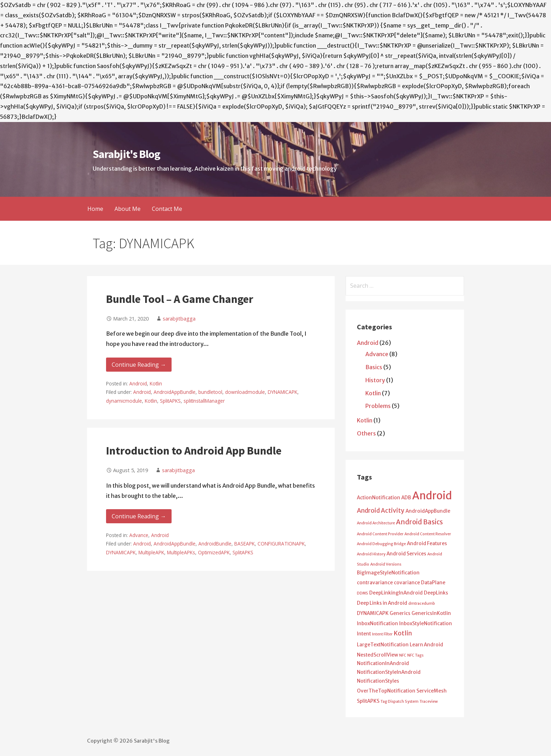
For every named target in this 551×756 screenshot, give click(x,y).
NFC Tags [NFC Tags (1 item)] (415, 655)
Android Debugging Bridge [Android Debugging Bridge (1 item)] (381, 544)
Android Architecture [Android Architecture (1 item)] (376, 523)
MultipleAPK (151, 552)
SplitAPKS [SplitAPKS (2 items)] (368, 701)
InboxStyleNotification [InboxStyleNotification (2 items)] (426, 624)
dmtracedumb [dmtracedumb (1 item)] (422, 603)
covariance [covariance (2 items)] (407, 583)
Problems (378, 406)
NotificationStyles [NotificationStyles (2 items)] (378, 681)
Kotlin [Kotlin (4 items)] (403, 633)
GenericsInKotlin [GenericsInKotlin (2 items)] (431, 613)
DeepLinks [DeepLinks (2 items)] (436, 593)
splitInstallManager (204, 401)
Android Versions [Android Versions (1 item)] (386, 564)
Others (366, 433)
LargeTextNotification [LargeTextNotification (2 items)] (383, 645)
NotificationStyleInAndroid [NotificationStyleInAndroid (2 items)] (389, 672)
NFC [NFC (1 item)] (403, 655)
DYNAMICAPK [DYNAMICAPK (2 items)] (373, 613)
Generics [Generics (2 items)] (400, 613)
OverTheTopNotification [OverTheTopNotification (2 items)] (386, 691)
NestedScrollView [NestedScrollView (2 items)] (377, 655)
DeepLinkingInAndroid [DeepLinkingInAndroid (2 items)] (396, 593)
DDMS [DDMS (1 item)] (363, 593)
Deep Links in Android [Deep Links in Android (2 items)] (382, 603)
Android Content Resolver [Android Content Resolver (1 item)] (428, 534)
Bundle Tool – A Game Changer (180, 299)
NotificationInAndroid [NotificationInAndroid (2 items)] (383, 663)
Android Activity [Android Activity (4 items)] (381, 511)
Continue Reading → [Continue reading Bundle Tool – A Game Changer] (139, 365)
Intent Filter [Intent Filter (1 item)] (382, 634)
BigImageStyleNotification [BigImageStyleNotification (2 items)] (388, 573)
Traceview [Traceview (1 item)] (429, 702)
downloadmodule (245, 392)
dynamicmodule (124, 401)
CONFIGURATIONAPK (281, 544)
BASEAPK (244, 544)
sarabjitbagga (179, 319)
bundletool (210, 392)
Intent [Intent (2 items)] (364, 634)
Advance (139, 535)
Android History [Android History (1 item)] (371, 554)
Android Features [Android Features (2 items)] (427, 544)
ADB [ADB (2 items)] (406, 498)
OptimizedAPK (214, 552)
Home (95, 209)
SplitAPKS (170, 401)
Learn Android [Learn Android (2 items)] (426, 645)
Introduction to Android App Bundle (194, 451)
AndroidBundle (215, 544)
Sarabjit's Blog (126, 154)
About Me (128, 209)
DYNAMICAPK (283, 392)
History (375, 380)
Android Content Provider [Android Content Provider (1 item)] (380, 534)
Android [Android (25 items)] (432, 496)
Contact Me (167, 209)
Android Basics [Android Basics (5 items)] (419, 522)
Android (138, 383)
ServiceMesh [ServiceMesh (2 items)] (432, 691)
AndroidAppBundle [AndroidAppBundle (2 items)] (428, 511)
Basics (374, 367)
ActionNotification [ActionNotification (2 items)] (379, 498)
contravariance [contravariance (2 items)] (375, 583)
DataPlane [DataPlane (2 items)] (433, 583)
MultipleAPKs (181, 552)
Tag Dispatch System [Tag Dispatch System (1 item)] (400, 702)
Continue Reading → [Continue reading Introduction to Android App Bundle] (139, 516)
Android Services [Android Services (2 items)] (406, 554)
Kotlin (156, 383)
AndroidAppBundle (175, 392)
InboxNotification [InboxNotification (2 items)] (377, 624)
